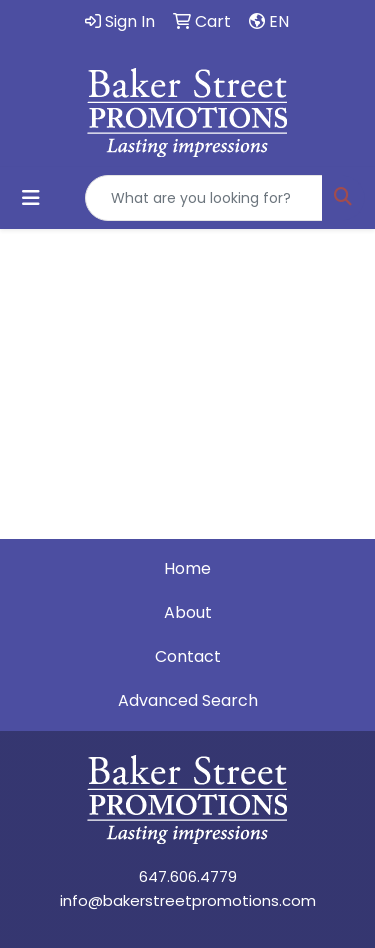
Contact (188, 656)
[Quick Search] (204, 198)
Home (187, 568)
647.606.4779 (188, 876)
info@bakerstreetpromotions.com (188, 900)
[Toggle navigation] (31, 198)
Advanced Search (188, 700)
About (188, 612)
